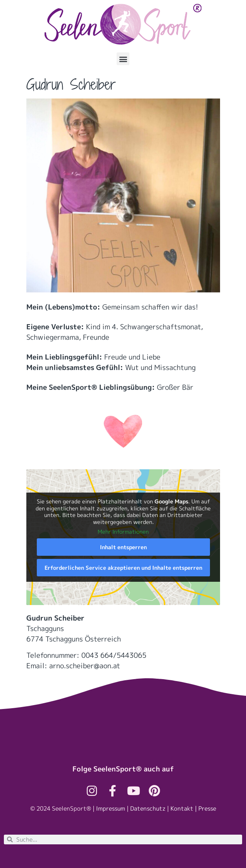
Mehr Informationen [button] (123, 532)
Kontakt (182, 808)
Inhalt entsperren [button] (123, 547)
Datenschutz (148, 808)
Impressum (111, 808)
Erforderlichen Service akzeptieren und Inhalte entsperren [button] (123, 568)
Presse (207, 808)
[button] (123, 59)
